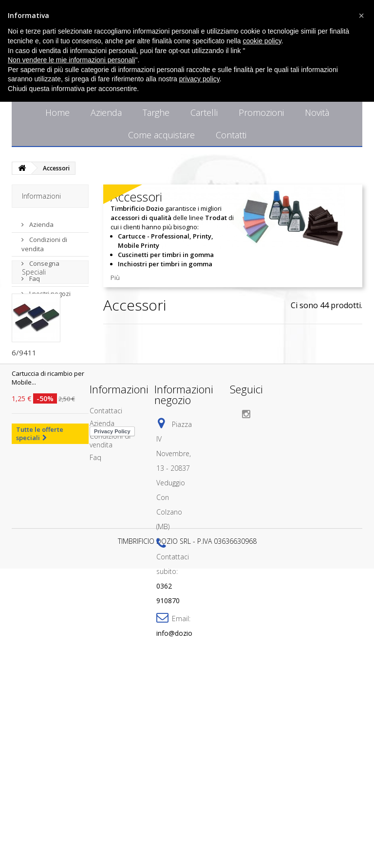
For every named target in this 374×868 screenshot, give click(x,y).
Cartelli (204, 112)
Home (57, 112)
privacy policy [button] (199, 79)
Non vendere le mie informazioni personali (71, 60)
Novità (317, 112)
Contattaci (106, 582)
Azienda (106, 112)
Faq (34, 275)
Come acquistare (161, 135)
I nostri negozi (49, 290)
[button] (361, 16)
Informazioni (41, 196)
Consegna (44, 259)
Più (115, 277)
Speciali (34, 323)
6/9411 (24, 404)
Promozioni (261, 112)
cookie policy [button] (262, 41)
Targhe (156, 112)
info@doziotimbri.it (186, 804)
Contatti (231, 135)
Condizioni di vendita (110, 611)
